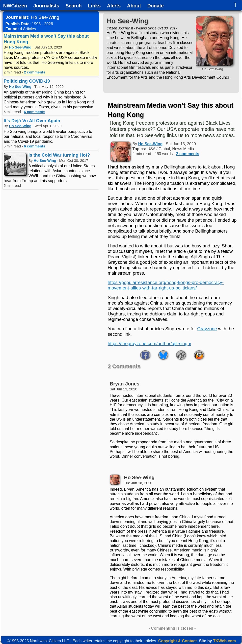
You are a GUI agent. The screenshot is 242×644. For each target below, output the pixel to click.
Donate (156, 6)
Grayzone (207, 329)
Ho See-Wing (20, 47)
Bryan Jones (125, 384)
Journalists (46, 6)
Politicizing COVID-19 (27, 81)
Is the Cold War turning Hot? (59, 155)
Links (94, 6)
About (134, 6)
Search (74, 6)
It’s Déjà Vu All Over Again (32, 121)
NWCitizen (15, 6)
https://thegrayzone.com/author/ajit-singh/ (149, 344)
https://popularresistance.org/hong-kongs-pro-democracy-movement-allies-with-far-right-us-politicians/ (166, 285)
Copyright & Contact (178, 641)
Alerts (114, 6)
